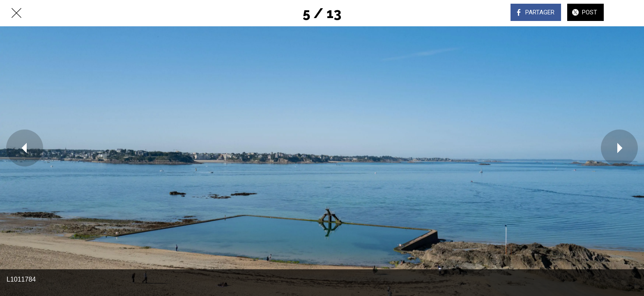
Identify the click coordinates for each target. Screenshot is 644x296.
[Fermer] (16, 13)
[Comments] (628, 13)
